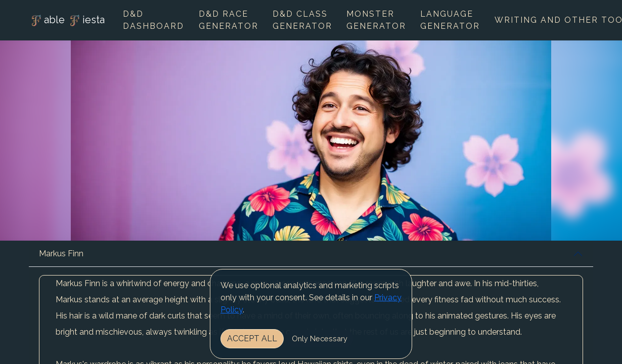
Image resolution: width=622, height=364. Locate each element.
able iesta (67, 21)
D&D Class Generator (302, 20)
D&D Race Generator (229, 20)
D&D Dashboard (153, 20)
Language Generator (450, 20)
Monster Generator (376, 20)
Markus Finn (61, 254)
